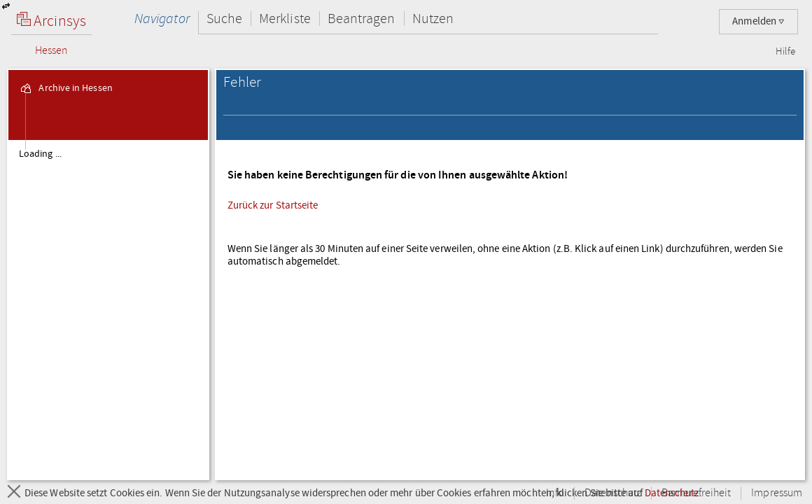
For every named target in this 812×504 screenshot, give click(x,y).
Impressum (777, 493)
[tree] (108, 309)
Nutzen (433, 19)
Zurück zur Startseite (273, 205)
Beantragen (362, 19)
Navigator (162, 19)
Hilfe (785, 52)
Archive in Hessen (65, 88)
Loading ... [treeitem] (40, 154)
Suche (224, 19)
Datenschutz (613, 493)
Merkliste (285, 19)
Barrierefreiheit (696, 493)
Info (555, 493)
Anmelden (758, 21)
